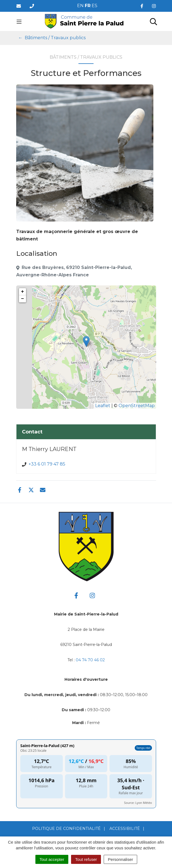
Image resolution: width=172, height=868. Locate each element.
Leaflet (103, 406)
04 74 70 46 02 (90, 660)
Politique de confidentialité (66, 829)
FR (88, 6)
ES (95, 6)
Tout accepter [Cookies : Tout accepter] (52, 859)
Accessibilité (125, 829)
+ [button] (23, 292)
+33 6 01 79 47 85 (47, 464)
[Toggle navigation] (19, 21)
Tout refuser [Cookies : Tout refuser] (86, 859)
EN (80, 6)
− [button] (23, 299)
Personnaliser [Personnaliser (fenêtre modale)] (120, 859)
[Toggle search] (153, 21)
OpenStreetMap (137, 406)
